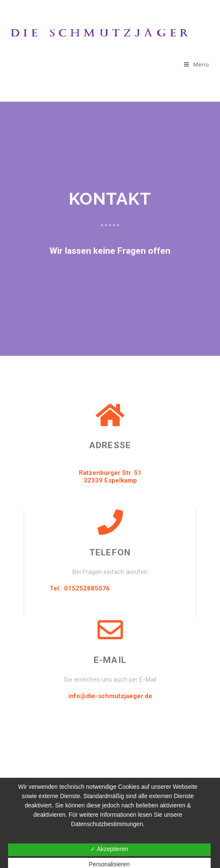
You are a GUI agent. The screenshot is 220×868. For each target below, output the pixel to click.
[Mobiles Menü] (196, 64)
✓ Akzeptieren (109, 849)
